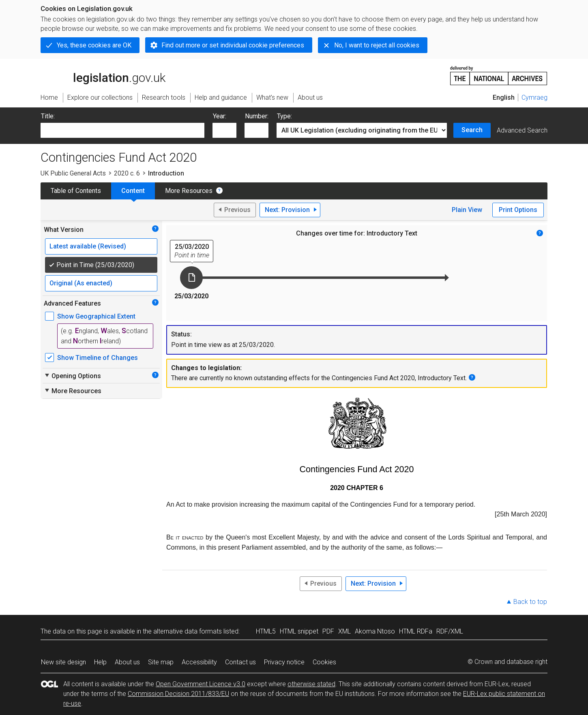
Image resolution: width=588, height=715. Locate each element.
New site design (63, 662)
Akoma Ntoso (375, 631)
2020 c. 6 (127, 173)
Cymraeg (534, 97)
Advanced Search (522, 130)
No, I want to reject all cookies (377, 45)
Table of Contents (76, 191)
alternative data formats (188, 631)
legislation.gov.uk (103, 75)
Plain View (467, 210)
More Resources (189, 191)
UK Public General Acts (73, 173)
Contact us (240, 662)
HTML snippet (299, 631)
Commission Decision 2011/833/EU (178, 694)
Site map (161, 662)
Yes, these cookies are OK (94, 45)
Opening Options (72, 376)
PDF (328, 631)
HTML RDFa (416, 631)
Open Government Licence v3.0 (201, 684)
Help (100, 662)
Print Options (518, 210)
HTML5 (266, 631)
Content (133, 191)
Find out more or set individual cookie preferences (233, 45)
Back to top (530, 602)
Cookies (324, 662)
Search (472, 130)
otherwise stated (311, 684)
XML (344, 631)
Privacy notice (284, 662)
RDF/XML (450, 631)
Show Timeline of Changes (98, 358)
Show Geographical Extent (96, 316)
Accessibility (199, 662)
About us (127, 662)
